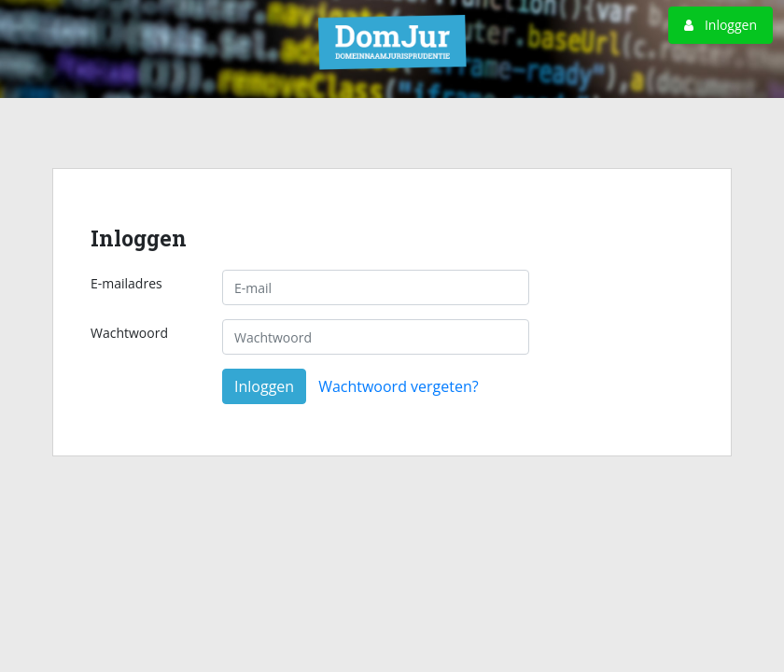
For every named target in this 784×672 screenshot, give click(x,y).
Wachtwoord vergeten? (399, 386)
